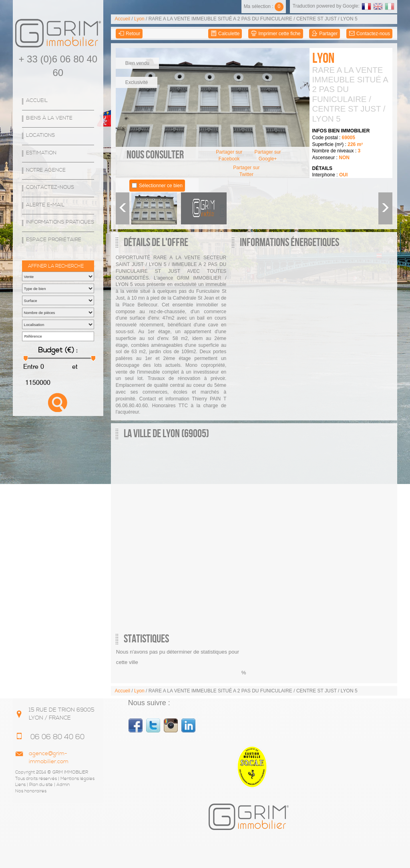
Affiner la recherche (56, 266)
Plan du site (41, 785)
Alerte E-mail (45, 205)
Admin (63, 785)
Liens (20, 785)
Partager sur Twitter (246, 171)
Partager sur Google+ (268, 155)
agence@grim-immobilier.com (49, 758)
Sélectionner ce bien (161, 186)
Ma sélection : (264, 6)
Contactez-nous (50, 187)
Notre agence (46, 170)
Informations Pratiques (60, 222)
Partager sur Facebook (229, 155)
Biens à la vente (49, 118)
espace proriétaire (54, 240)
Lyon (139, 19)
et (74, 367)
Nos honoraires (31, 791)
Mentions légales (77, 779)
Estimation (41, 153)
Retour (129, 34)
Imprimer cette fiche (276, 34)
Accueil (37, 101)
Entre (31, 367)
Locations (40, 135)
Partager (325, 34)
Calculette (225, 34)
